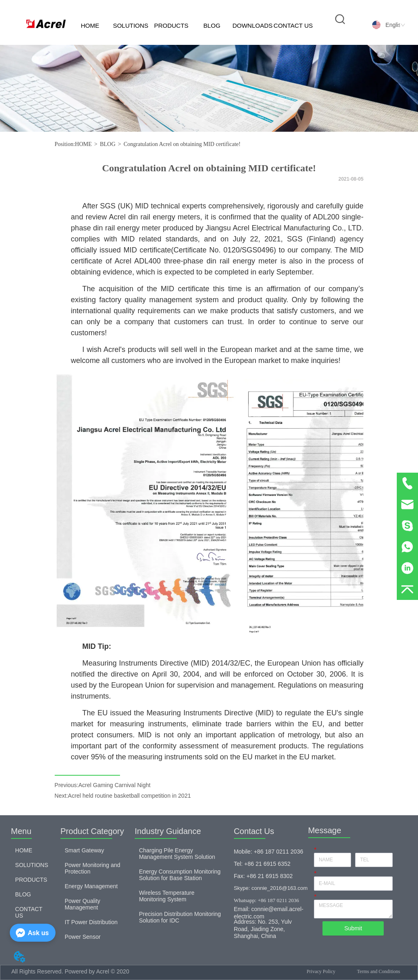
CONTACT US (293, 25)
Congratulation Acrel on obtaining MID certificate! (182, 144)
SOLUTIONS (131, 25)
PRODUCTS (171, 25)
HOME (90, 25)
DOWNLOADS (252, 25)
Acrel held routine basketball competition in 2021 (129, 796)
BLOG (212, 25)
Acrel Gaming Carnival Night (115, 785)
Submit (353, 928)
